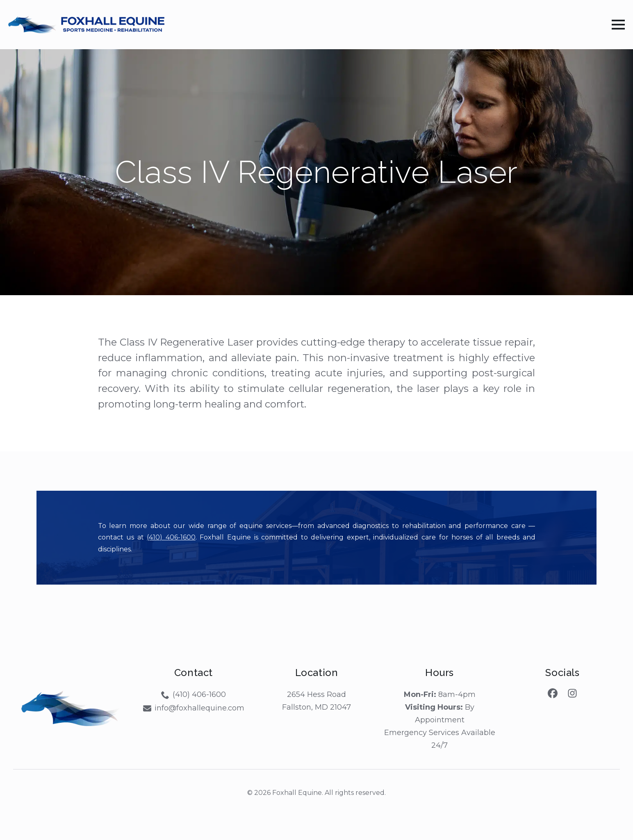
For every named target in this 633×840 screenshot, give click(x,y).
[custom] (553, 693)
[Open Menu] (618, 25)
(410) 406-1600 (171, 537)
